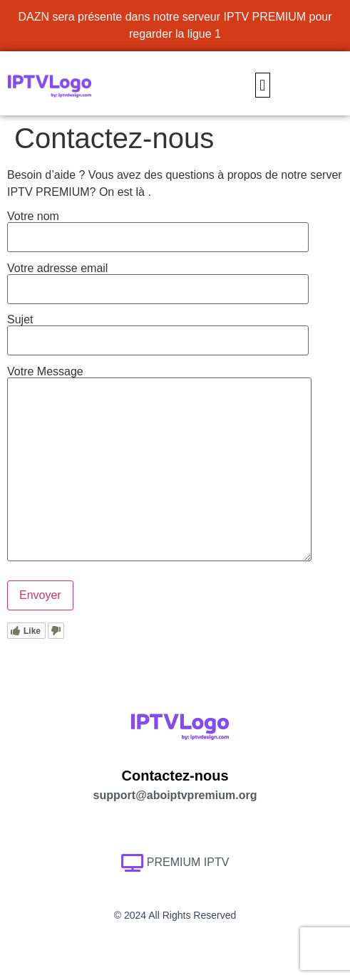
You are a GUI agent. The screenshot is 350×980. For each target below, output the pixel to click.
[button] (263, 85)
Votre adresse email (158, 279)
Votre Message (159, 465)
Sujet (158, 330)
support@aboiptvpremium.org (175, 795)
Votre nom (158, 227)
